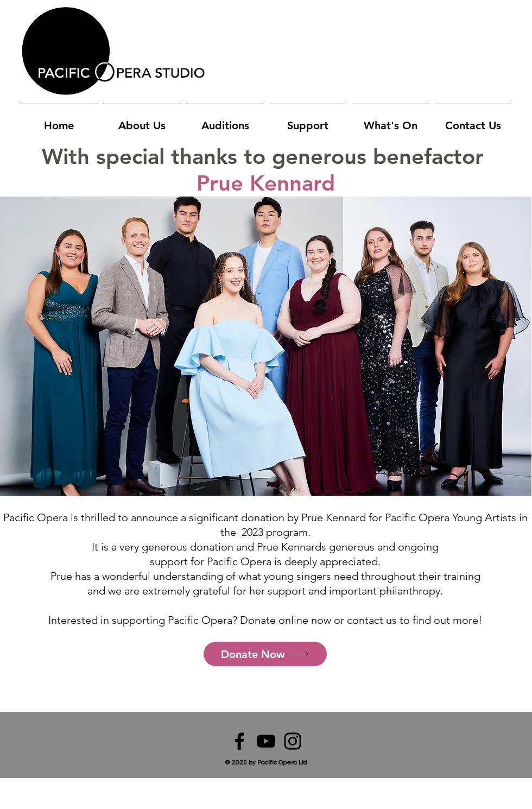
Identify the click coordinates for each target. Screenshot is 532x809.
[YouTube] (266, 741)
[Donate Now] (265, 654)
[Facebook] (239, 741)
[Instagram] (293, 741)
